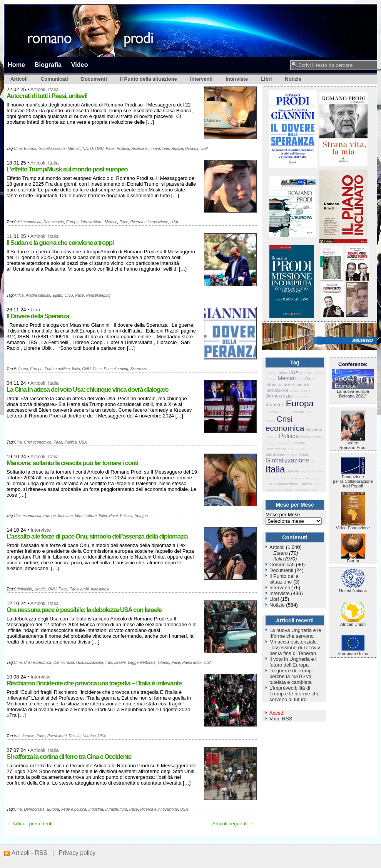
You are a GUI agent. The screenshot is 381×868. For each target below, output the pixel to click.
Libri (266, 79)
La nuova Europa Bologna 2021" (353, 392)
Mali (313, 461)
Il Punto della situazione (149, 79)
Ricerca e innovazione (150, 149)
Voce (281, 719)
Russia (177, 149)
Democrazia (54, 222)
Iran (109, 663)
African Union (353, 622)
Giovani (271, 490)
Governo (314, 429)
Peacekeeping (98, 295)
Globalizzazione (52, 149)
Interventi (201, 79)
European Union (353, 652)
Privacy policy (77, 853)
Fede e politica (57, 369)
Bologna (21, 369)
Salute (318, 484)
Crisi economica (28, 222)
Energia (271, 379)
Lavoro (271, 412)
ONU (99, 149)
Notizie (293, 79)
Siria (290, 443)
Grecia (285, 478)
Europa (30, 149)
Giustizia (284, 412)
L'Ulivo (313, 490)
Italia (53, 89)
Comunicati (54, 79)
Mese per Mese (283, 515)
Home (16, 65)
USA (205, 149)
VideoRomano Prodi (353, 443)
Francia (306, 484)
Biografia (48, 65)
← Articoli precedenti (29, 824)
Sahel (281, 443)
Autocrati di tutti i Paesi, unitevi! (47, 96)
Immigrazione (311, 437)
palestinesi (100, 589)
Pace (110, 149)
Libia (300, 379)
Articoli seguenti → (233, 824)
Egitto (57, 295)
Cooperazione (287, 484)
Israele (40, 589)
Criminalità (23, 589)
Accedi (277, 713)
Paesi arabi (79, 589)
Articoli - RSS (29, 853)
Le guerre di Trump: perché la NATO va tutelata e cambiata (291, 676)
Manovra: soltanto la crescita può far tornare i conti (72, 463)
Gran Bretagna (300, 391)
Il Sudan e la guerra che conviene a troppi (60, 243)
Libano (164, 663)
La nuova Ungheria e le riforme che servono (295, 633)
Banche (293, 471)
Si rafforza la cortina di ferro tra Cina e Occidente (69, 757)
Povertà (298, 412)
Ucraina (192, 149)
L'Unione (272, 437)
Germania (275, 454)
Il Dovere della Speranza (38, 316)
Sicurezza (139, 369)
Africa (19, 295)
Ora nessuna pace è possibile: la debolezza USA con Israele (84, 610)
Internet (318, 373)
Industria (65, 516)
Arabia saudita (38, 295)
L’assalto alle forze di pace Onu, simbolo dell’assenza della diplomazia (97, 536)
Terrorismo (313, 478)
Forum (353, 559)
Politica (123, 149)
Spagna (141, 516)
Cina (18, 149)
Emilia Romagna (295, 490)
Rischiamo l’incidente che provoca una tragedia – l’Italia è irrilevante (94, 683)
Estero (281, 553)
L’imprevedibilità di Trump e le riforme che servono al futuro (294, 694)
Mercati (74, 149)
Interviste (237, 79)
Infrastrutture (92, 222)
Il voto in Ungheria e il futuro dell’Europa (293, 662)
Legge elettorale (142, 663)
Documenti (94, 79)
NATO (88, 149)
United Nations (353, 589)
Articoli (19, 79)
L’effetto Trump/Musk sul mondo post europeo (67, 169)
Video (80, 65)
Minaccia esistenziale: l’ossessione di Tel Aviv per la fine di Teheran (295, 648)
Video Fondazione (353, 526)
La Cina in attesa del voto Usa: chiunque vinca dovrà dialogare (87, 390)
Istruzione (298, 478)
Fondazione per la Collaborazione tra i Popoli (353, 479)
